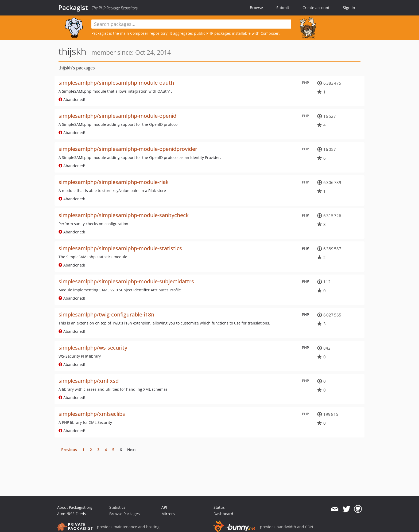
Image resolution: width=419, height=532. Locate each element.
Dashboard (223, 514)
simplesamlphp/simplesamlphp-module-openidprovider (128, 149)
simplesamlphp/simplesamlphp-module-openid (117, 116)
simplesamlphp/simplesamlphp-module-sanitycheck (124, 215)
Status (219, 507)
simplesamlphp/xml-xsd (89, 381)
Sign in (349, 8)
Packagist (73, 7)
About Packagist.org (75, 507)
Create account (316, 8)
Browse (256, 8)
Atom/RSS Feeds (72, 514)
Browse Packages (125, 514)
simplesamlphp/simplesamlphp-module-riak (114, 182)
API (164, 507)
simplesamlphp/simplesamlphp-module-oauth (116, 83)
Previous (69, 450)
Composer (139, 33)
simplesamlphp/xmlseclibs (92, 414)
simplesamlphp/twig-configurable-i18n (106, 314)
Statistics (117, 507)
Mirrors (168, 514)
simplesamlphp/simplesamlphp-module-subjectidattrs (126, 281)
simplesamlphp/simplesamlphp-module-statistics (120, 248)
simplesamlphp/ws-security (93, 348)
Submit (283, 8)
